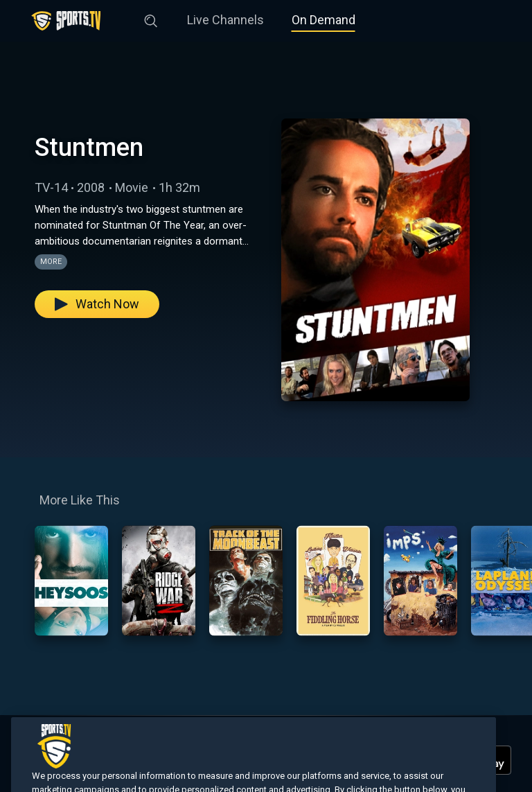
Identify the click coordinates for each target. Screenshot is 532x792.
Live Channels (225, 20)
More (51, 262)
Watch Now (97, 304)
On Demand (323, 20)
